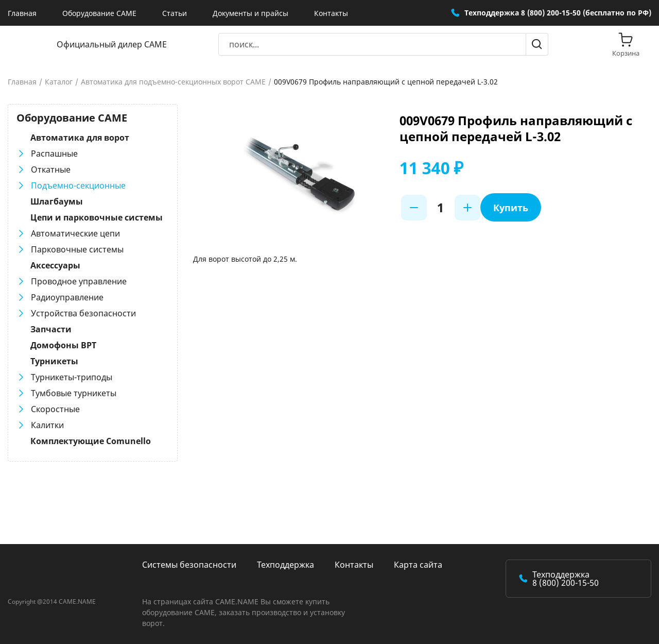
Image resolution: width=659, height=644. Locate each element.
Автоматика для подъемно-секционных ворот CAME (173, 82)
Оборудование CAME (99, 13)
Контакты (331, 13)
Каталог (59, 82)
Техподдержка (285, 565)
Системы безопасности (189, 565)
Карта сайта (418, 565)
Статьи (175, 13)
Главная (22, 13)
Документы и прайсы (250, 13)
